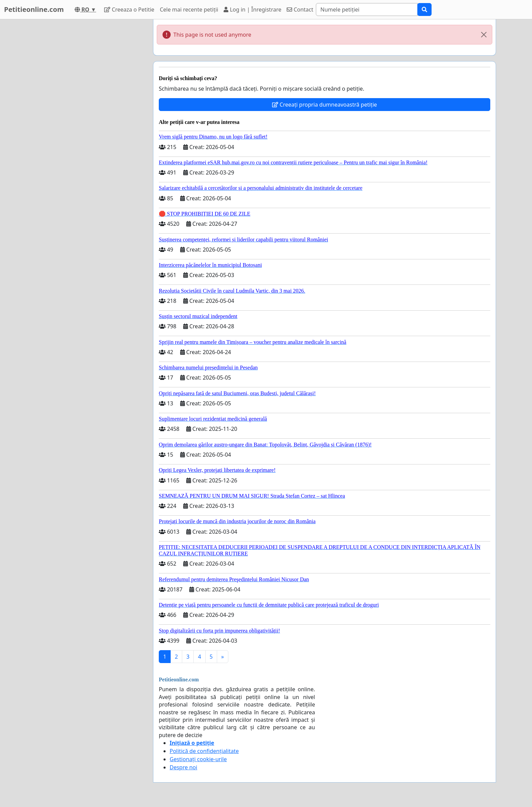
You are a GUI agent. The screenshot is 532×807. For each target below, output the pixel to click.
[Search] (367, 10)
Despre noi (183, 767)
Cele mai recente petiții (189, 10)
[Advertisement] (87, 121)
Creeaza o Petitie (129, 10)
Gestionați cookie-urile (198, 759)
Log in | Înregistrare (252, 10)
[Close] (484, 35)
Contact (300, 10)
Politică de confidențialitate (204, 751)
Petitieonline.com (34, 9)
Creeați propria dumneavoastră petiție (325, 105)
